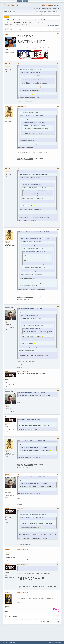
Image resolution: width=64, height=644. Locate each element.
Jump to (42, 622)
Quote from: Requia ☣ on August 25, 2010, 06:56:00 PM (30, 567)
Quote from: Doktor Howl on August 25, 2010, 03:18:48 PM (31, 69)
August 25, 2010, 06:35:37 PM (22, 417)
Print (58, 29)
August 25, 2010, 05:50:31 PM (22, 106)
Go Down (6, 29)
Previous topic (51, 26)
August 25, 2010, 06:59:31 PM (22, 564)
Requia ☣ (8, 550)
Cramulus (8, 593)
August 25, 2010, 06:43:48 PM (22, 438)
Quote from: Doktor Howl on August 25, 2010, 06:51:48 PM (30, 511)
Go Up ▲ (59, 643)
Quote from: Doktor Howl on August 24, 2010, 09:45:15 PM (33, 76)
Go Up (6, 616)
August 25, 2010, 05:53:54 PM (22, 229)
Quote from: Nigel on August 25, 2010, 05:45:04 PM (29, 66)
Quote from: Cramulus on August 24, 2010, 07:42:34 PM (33, 79)
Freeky (7, 372)
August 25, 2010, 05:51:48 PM (22, 168)
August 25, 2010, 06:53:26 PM (22, 508)
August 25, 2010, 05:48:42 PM (22, 63)
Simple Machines (13, 643)
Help (50, 643)
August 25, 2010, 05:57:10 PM (22, 372)
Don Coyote (8, 63)
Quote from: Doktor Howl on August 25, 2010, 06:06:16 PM (30, 420)
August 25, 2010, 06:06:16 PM (22, 390)
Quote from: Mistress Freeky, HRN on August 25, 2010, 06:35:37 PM (32, 441)
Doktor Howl (8, 306)
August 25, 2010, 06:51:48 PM (22, 474)
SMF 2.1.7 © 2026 (6, 643)
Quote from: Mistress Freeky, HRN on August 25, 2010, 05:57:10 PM (32, 393)
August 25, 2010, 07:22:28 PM (22, 593)
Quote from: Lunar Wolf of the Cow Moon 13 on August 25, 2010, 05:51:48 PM (34, 232)
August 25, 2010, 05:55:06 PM (22, 306)
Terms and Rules (54, 643)
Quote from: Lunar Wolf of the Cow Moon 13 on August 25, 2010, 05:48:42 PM (34, 109)
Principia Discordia (11, 5)
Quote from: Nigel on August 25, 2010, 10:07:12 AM (31, 73)
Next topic (57, 26)
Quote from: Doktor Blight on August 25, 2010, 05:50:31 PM (30, 171)
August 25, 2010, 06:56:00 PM (22, 550)
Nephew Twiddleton (10, 106)
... (15, 29)
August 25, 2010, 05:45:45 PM (22, 33)
